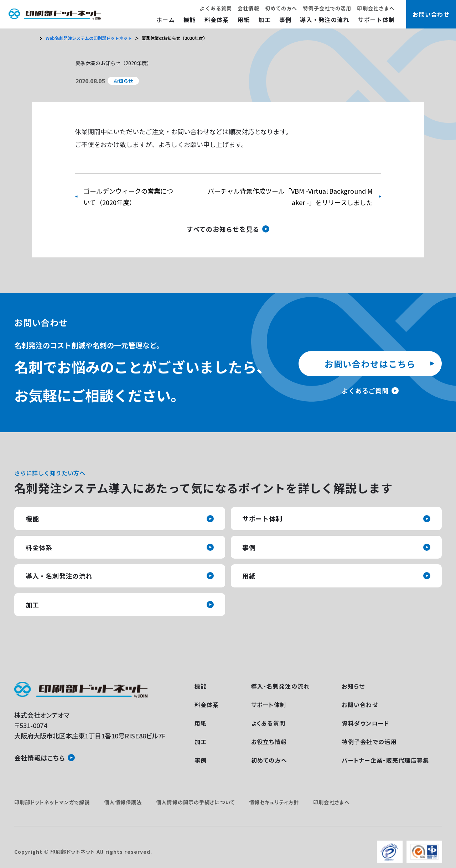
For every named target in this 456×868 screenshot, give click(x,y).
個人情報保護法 (123, 802)
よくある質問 (216, 8)
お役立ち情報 (269, 742)
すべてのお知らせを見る (223, 229)
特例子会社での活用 (327, 8)
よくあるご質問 (365, 391)
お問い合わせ (360, 705)
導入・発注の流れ (325, 20)
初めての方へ (281, 8)
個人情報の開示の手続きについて (195, 802)
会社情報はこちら (40, 758)
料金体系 (217, 20)
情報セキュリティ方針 (274, 802)
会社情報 (248, 8)
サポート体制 (377, 20)
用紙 (244, 20)
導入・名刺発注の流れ (59, 576)
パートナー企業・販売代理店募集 (385, 760)
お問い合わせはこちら (370, 364)
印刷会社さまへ (376, 8)
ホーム (166, 20)
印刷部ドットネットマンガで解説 (52, 802)
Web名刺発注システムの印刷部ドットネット (89, 38)
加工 (265, 20)
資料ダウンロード (365, 723)
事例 (286, 20)
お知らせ (353, 686)
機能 (190, 20)
